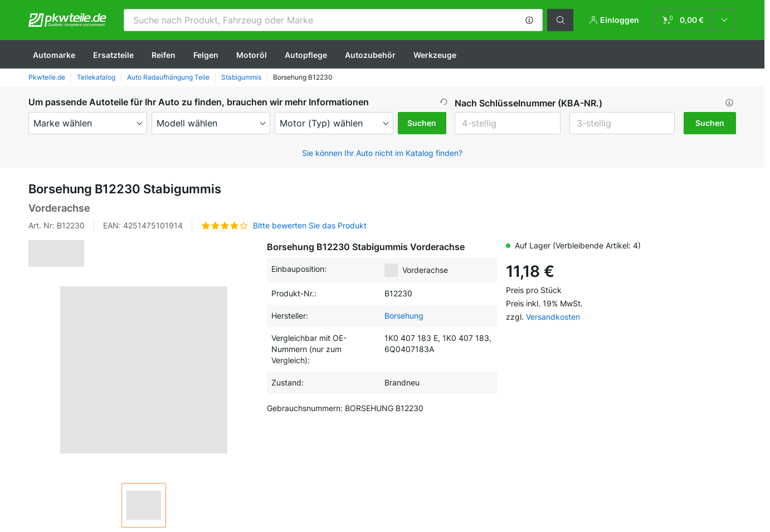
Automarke (54, 55)
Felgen (206, 55)
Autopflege (306, 55)
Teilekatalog (96, 77)
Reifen (164, 55)
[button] (529, 20)
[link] (695, 20)
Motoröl (252, 55)
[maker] (88, 123)
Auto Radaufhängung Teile (168, 77)
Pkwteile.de (47, 77)
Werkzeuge (435, 55)
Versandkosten (553, 317)
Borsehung (404, 316)
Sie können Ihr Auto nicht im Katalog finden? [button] (382, 153)
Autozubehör (370, 55)
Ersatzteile (113, 55)
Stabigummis (241, 77)
